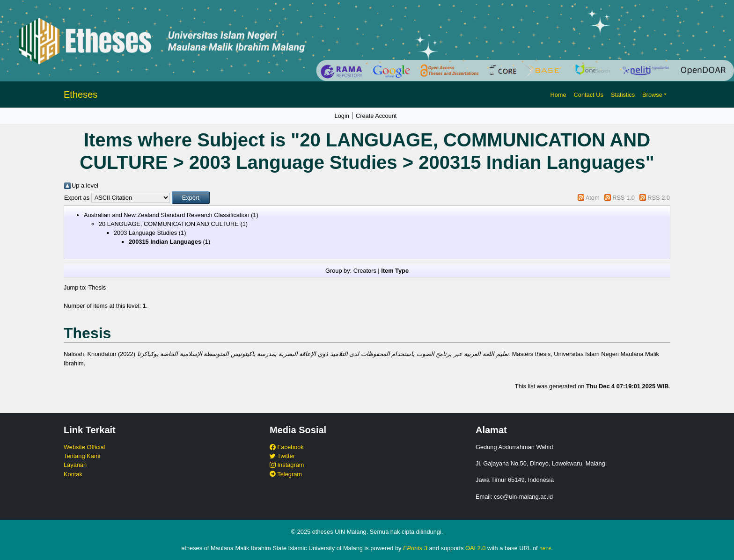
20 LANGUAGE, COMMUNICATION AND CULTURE (169, 224)
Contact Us (589, 95)
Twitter (282, 456)
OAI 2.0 (475, 548)
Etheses (81, 95)
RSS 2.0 (659, 198)
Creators (365, 271)
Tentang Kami (82, 456)
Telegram (286, 474)
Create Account (376, 116)
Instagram (287, 465)
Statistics (623, 95)
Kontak (73, 474)
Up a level (85, 185)
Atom (593, 198)
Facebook (287, 447)
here (545, 548)
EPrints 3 (415, 548)
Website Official (84, 447)
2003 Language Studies (145, 233)
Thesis (97, 287)
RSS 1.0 (624, 198)
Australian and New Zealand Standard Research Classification (167, 215)
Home (558, 95)
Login (342, 116)
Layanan (75, 465)
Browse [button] (652, 95)
